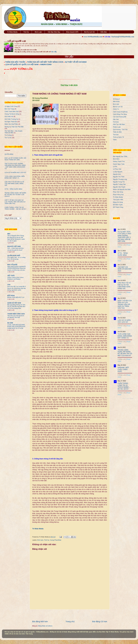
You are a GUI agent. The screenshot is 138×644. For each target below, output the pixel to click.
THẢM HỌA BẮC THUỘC (15, 62)
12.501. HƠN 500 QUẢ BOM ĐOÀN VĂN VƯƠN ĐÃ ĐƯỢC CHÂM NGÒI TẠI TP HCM (16, 327)
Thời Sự (26, 32)
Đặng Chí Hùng (118, 202)
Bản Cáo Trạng (9, 109)
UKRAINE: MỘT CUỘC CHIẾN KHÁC (123, 369)
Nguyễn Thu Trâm (119, 177)
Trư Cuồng (8, 135)
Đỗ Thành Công (118, 207)
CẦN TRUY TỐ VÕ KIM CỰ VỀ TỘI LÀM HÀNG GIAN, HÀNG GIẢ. (14, 184)
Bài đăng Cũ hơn (100, 621)
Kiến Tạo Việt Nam (119, 124)
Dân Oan (116, 119)
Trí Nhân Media (12, 32)
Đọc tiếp (54, 52)
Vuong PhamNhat (56, 540)
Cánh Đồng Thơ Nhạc (120, 114)
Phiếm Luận (117, 127)
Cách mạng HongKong (120, 112)
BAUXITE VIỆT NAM (14, 246)
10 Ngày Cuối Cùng (11, 106)
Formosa (116, 122)
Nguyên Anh (117, 174)
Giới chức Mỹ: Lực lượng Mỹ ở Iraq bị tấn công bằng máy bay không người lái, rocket (16, 288)
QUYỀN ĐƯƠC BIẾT (14, 256)
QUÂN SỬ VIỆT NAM (14, 303)
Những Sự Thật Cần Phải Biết (14, 127)
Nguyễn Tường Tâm (119, 184)
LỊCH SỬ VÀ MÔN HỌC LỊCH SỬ (15, 172)
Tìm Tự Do (8, 138)
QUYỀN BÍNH (9, 154)
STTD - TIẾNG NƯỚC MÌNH (13, 189)
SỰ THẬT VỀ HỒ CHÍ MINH (76, 62)
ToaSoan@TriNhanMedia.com (123, 37)
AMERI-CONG (46, 64)
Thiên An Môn (117, 132)
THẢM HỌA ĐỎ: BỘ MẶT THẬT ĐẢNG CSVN (45, 62)
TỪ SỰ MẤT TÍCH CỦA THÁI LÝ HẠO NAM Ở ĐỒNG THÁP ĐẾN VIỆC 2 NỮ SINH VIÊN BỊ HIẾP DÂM (124, 236)
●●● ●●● (7, 69)
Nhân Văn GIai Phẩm (11, 124)
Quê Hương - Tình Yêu (120, 129)
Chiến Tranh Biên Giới (12, 111)
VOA (9, 285)
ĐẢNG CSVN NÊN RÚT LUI (16, 297)
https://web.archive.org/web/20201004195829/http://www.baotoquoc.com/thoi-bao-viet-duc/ (16, 268)
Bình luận (40, 540)
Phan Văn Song (118, 192)
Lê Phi (115, 167)
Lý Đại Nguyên (118, 172)
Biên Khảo (116, 101)
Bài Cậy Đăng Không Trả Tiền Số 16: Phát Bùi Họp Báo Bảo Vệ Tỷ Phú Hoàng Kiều (16, 307)
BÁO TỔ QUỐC (12, 265)
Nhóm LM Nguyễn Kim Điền (122, 189)
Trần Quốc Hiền (118, 200)
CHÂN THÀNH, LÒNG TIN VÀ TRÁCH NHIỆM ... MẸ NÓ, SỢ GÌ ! (15, 208)
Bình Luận (38, 32)
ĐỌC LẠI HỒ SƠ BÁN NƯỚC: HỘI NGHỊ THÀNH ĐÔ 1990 (15, 159)
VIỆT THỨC (11, 276)
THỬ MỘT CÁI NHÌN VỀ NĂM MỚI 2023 (124, 269)
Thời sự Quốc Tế (118, 137)
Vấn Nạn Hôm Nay (54, 32)
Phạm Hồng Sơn (118, 195)
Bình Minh (116, 159)
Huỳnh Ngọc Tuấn (119, 164)
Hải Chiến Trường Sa (11, 119)
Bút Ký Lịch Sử (89, 32)
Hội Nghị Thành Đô (11, 122)
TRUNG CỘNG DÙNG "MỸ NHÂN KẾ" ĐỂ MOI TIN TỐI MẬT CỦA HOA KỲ (15, 195)
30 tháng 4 (116, 99)
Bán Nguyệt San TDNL (120, 156)
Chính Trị (116, 109)
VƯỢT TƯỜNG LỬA (21, 69)
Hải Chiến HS (9, 116)
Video (115, 140)
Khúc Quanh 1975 (72, 32)
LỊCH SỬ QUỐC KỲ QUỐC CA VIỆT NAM (22, 64)
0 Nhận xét (121, 245)
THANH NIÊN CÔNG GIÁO (16, 314)
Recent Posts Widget (128, 398)
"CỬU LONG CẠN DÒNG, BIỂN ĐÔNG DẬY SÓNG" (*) (15, 177)
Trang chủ (70, 621)
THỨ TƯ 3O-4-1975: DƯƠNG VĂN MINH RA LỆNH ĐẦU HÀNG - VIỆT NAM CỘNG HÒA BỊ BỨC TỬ (15, 166)
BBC (9, 234)
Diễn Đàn (104, 32)
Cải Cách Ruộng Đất (120, 117)
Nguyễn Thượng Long (120, 179)
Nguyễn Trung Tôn (119, 182)
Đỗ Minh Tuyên (118, 205)
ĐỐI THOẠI (11, 296)
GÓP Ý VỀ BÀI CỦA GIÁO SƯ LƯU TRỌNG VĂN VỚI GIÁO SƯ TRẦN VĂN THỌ (15, 202)
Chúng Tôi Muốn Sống (12, 114)
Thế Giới (116, 135)
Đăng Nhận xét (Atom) (45, 626)
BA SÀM (10, 323)
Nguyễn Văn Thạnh (119, 187)
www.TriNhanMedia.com (93, 37)
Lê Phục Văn (117, 169)
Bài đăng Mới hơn (40, 621)
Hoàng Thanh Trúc (119, 161)
